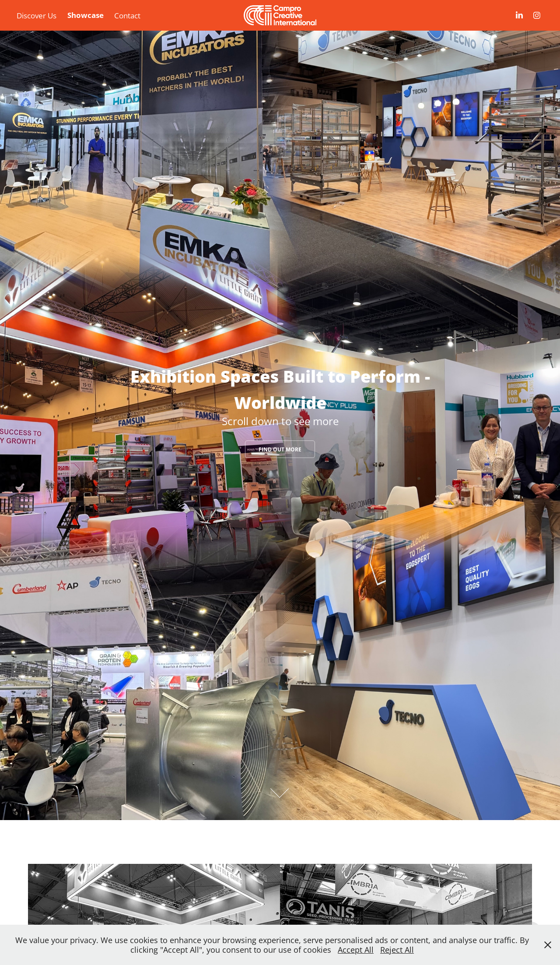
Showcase (86, 15)
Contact (127, 15)
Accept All (356, 950)
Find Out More (280, 449)
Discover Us (37, 15)
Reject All (397, 950)
